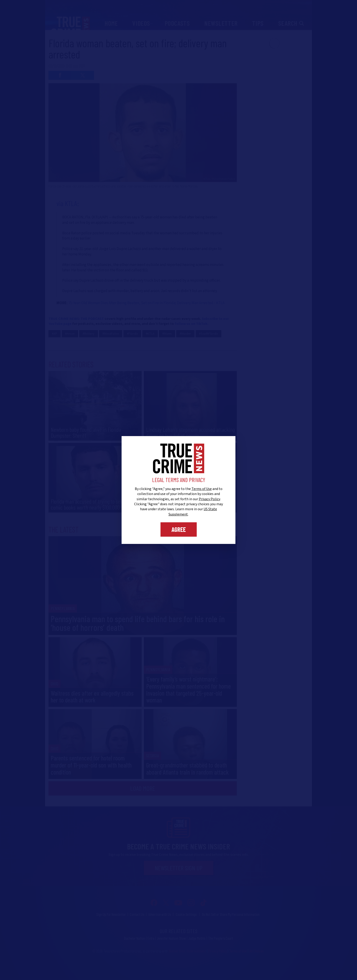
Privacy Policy (209, 499)
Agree (179, 529)
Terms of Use (202, 489)
